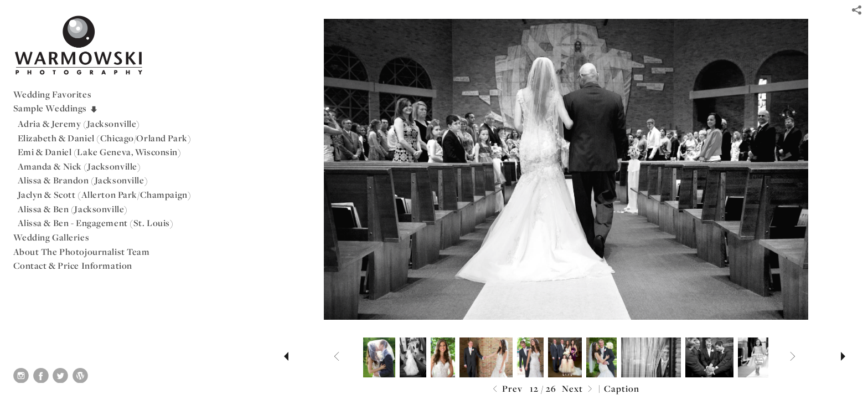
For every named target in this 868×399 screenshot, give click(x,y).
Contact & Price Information (73, 265)
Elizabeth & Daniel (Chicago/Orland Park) (105, 138)
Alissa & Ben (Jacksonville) (73, 209)
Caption (622, 388)
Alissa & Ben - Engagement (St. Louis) (96, 223)
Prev (506, 389)
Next (578, 389)
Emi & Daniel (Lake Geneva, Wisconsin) (100, 152)
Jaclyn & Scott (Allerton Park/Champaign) (105, 195)
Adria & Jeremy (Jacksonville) (79, 124)
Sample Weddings (56, 108)
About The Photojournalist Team (82, 252)
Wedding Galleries (51, 237)
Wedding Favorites (53, 94)
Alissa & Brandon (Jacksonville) (83, 180)
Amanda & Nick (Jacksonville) (79, 166)
